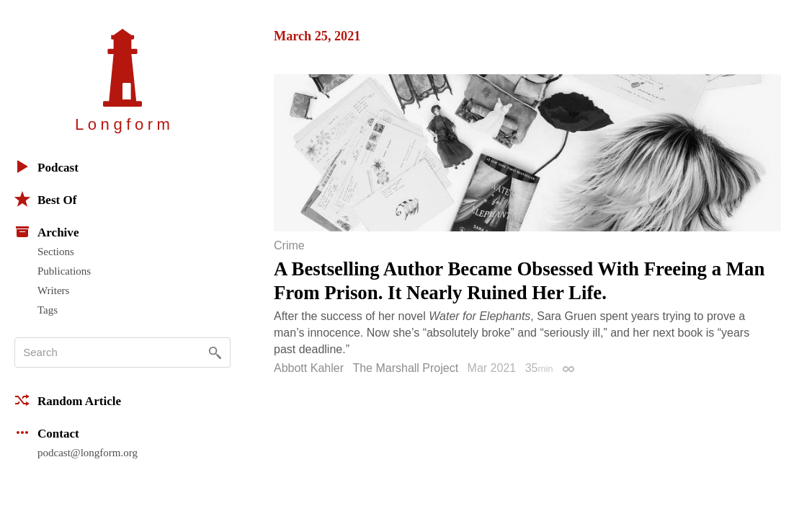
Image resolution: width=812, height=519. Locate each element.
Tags (48, 310)
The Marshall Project (405, 368)
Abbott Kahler (309, 368)
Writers (53, 290)
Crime (289, 246)
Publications (64, 271)
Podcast (46, 167)
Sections (56, 252)
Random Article (68, 400)
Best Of (45, 199)
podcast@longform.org (88, 453)
